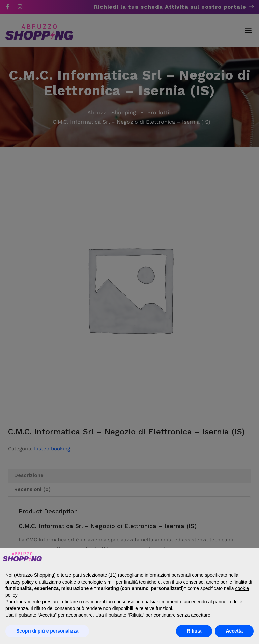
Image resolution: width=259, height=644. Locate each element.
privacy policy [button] (20, 582)
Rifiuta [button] (194, 631)
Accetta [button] (234, 631)
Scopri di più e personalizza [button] (47, 631)
